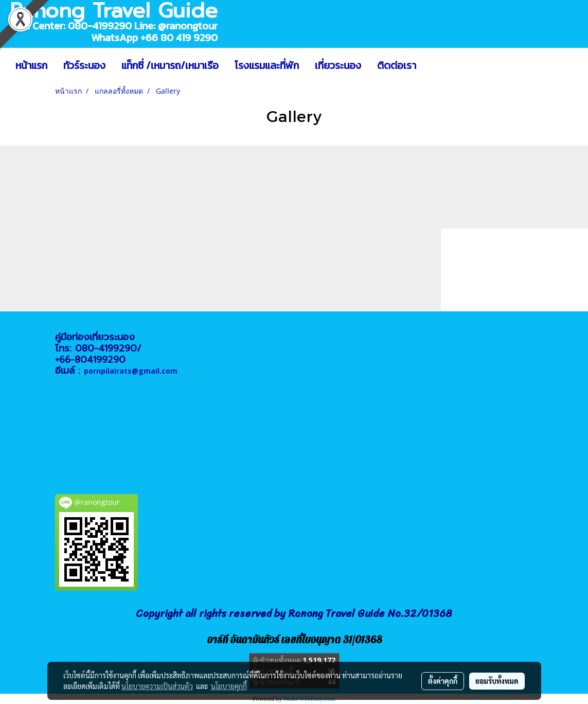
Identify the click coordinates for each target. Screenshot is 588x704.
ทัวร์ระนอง (84, 65)
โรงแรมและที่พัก (267, 65)
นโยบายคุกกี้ (229, 686)
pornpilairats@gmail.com (131, 371)
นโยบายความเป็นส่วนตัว (157, 686)
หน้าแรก (31, 65)
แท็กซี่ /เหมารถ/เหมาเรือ (170, 65)
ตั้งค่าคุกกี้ (443, 681)
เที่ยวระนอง (338, 65)
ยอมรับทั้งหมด (497, 681)
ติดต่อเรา (397, 65)
